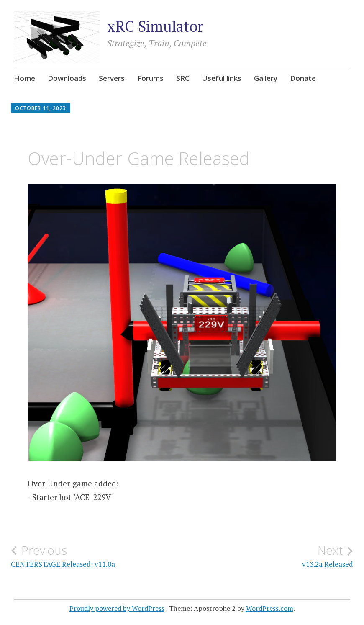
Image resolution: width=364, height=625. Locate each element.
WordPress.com (270, 608)
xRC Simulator (155, 26)
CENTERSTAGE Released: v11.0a (96, 556)
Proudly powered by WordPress (117, 608)
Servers (112, 78)
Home (24, 78)
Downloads (67, 78)
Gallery (266, 78)
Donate (303, 78)
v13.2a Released (268, 556)
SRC (183, 78)
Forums (150, 78)
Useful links (222, 78)
